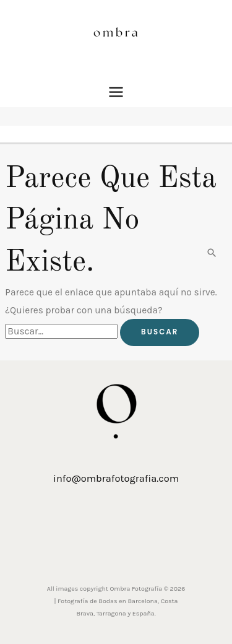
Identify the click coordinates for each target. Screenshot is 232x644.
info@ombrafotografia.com (116, 478)
